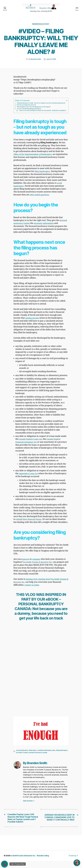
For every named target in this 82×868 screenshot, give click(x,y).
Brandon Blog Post (41, 27)
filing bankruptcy (43, 175)
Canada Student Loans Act (31, 442)
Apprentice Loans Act (29, 477)
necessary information (45, 227)
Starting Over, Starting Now (38, 582)
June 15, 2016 (51, 62)
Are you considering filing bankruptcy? (29, 112)
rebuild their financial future (30, 523)
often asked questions (40, 198)
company (37, 562)
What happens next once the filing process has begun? (34, 110)
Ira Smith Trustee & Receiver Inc (38, 565)
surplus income (33, 321)
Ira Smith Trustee (22, 756)
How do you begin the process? (26, 108)
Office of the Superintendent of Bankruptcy (34, 158)
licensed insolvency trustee (38, 756)
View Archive (29, 804)
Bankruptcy (33, 753)
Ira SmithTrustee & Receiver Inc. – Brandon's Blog (30, 863)
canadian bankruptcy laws (47, 753)
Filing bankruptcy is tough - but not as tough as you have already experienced (41, 106)
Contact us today (41, 588)
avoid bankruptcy (22, 753)
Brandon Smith (36, 62)
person (26, 562)
